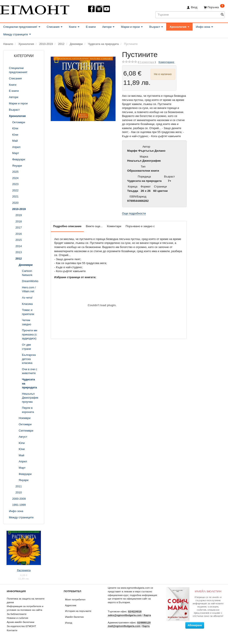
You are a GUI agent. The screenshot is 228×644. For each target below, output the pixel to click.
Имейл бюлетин (74, 617)
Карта (147, 615)
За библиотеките (17, 614)
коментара (147, 62)
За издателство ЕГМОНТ (21, 626)
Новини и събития (17, 618)
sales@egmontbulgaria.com (125, 615)
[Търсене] (222, 15)
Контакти (12, 630)
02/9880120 (144, 622)
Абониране (195, 625)
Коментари (114, 226)
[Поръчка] (214, 7)
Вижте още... (94, 226)
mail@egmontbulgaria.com (124, 626)
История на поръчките (78, 611)
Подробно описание (67, 226)
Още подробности (134, 213)
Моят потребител (75, 599)
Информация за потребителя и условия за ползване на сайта (25, 608)
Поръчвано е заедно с (140, 226)
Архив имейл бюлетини (21, 622)
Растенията (24, 570)
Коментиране (166, 62)
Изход (69, 623)
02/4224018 (135, 611)
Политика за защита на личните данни (26, 600)
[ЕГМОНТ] (35, 9)
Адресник (71, 605)
